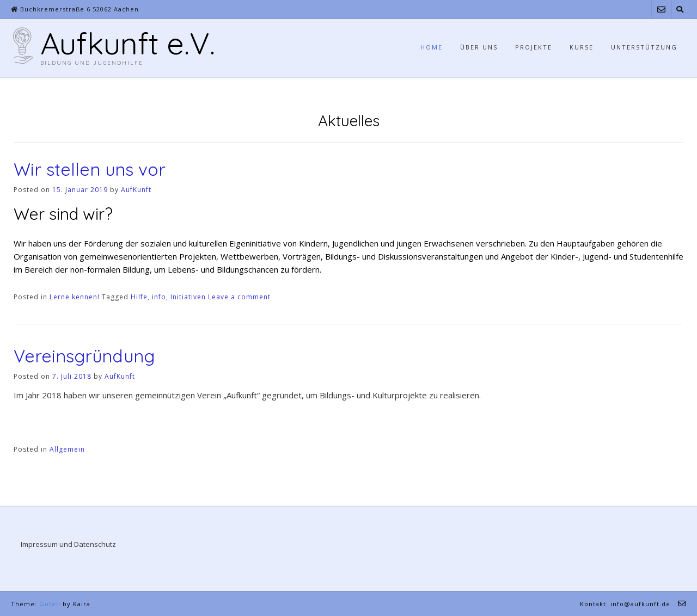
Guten (50, 604)
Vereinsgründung (84, 356)
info (159, 297)
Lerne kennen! (75, 297)
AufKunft (136, 190)
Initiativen (188, 297)
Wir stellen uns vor (90, 169)
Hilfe (139, 297)
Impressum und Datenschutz (68, 544)
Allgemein (67, 449)
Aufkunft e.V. (128, 43)
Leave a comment (239, 297)
